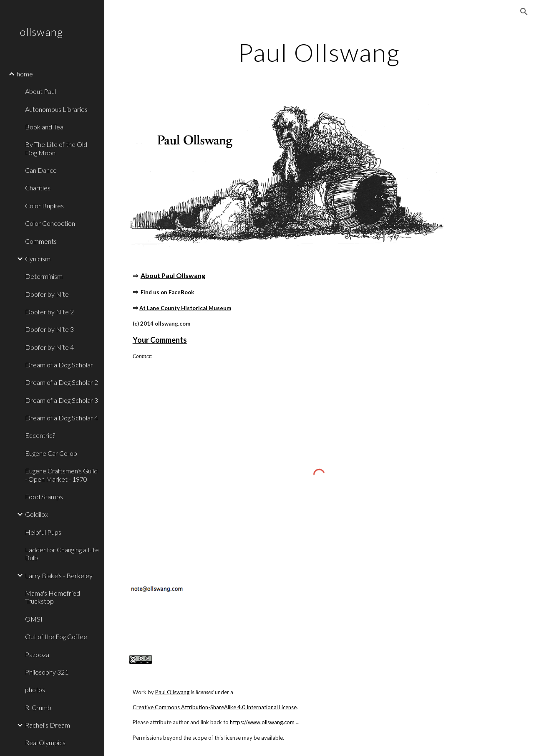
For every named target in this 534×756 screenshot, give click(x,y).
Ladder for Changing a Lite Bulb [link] (62, 554)
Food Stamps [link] (44, 497)
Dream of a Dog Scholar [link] (59, 365)
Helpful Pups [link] (43, 532)
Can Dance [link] (41, 170)
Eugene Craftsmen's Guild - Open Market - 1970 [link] (61, 475)
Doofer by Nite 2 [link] (49, 312)
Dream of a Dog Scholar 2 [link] (62, 382)
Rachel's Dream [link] (48, 725)
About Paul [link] (40, 91)
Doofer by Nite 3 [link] (49, 329)
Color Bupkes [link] (44, 206)
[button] (524, 12)
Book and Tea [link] (44, 127)
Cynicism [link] (38, 259)
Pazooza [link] (37, 654)
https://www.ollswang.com (262, 722)
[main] (319, 52)
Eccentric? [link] (40, 435)
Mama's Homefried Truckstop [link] (53, 597)
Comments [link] (41, 241)
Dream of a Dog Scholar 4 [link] (62, 418)
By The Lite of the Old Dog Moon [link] (56, 148)
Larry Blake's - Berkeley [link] (59, 575)
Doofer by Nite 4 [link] (49, 347)
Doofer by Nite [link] (47, 294)
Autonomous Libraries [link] (56, 109)
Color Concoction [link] (50, 223)
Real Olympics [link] (45, 742)
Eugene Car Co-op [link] (51, 453)
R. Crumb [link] (38, 707)
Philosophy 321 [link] (47, 672)
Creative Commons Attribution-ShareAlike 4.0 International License (215, 707)
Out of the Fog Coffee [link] (56, 636)
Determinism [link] (44, 276)
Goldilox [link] (37, 514)
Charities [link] (38, 188)
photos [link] (35, 689)
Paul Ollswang (172, 692)
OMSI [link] (34, 619)
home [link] (25, 74)
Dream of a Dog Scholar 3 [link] (62, 400)
